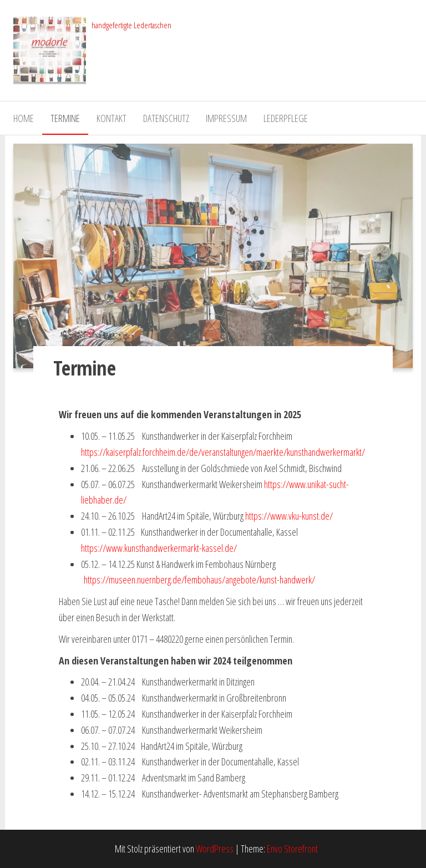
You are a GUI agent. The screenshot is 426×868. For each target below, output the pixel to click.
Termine (65, 118)
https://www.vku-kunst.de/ (289, 516)
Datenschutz (166, 118)
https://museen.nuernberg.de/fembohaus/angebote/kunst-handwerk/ (199, 580)
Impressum (226, 118)
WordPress (215, 849)
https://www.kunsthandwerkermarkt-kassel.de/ (159, 548)
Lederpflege (286, 118)
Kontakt (111, 118)
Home (24, 118)
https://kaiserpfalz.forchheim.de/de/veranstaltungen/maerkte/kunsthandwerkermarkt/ (223, 452)
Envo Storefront (292, 849)
